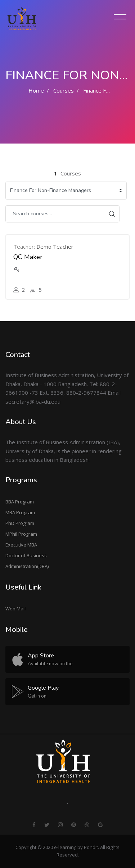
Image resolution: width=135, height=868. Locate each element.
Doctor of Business (26, 555)
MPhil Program (21, 534)
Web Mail (15, 609)
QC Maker (28, 257)
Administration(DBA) (27, 566)
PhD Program (20, 523)
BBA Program (20, 502)
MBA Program (20, 512)
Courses (64, 90)
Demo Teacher (55, 247)
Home (36, 90)
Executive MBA (21, 545)
